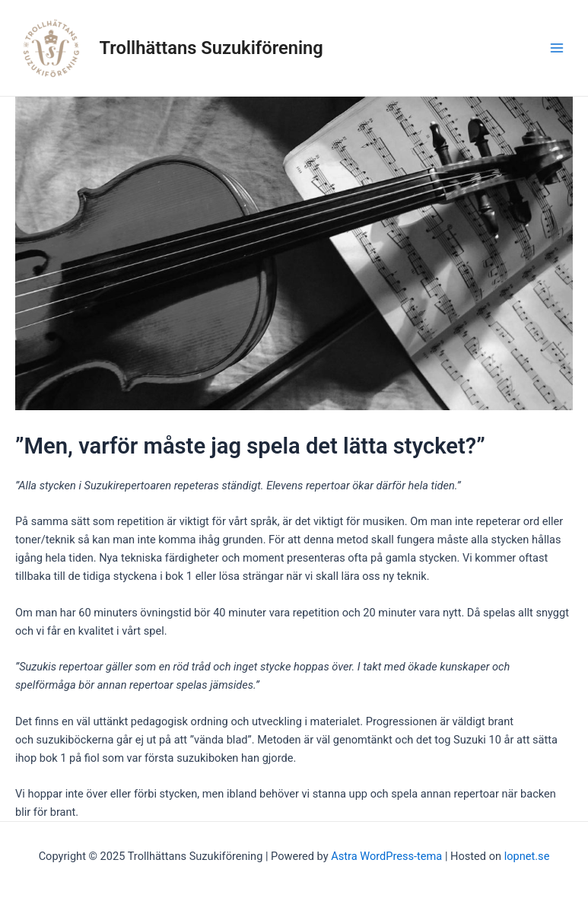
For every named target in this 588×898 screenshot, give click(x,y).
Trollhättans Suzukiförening (211, 48)
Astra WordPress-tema (386, 856)
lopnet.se (527, 856)
